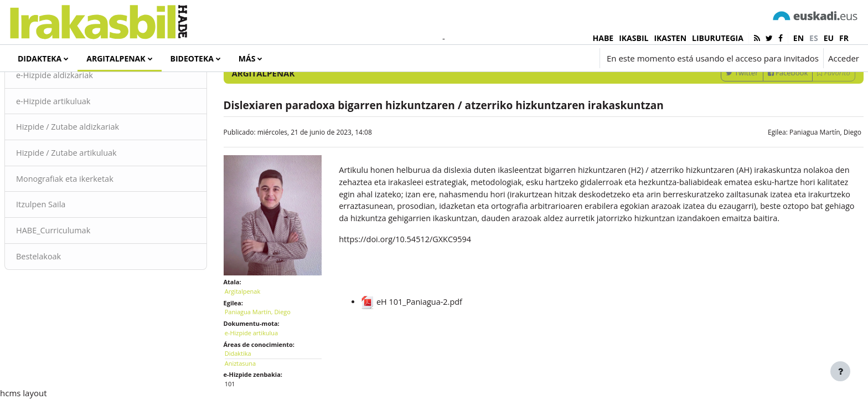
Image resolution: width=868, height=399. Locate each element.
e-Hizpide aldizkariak (82, 121)
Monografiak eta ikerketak (93, 226)
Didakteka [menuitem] (40, 58)
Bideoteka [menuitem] (192, 58)
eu (829, 38)
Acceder (844, 58)
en (799, 38)
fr (844, 38)
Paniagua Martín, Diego (799, 178)
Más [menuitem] (247, 58)
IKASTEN (670, 38)
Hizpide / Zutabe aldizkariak (96, 173)
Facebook (761, 118)
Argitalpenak (256, 329)
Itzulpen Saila (68, 252)
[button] (529, 58)
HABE (603, 38)
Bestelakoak (66, 305)
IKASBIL (634, 38)
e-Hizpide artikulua (265, 370)
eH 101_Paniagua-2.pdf (420, 364)
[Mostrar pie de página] (840, 371)
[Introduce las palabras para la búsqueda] (741, 88)
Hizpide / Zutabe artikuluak (95, 199)
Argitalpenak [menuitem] (116, 58)
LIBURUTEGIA (718, 38)
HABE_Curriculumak (81, 279)
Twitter (715, 118)
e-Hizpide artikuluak (81, 147)
